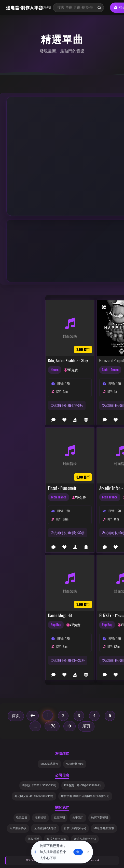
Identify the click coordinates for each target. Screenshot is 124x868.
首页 (16, 716)
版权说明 (40, 818)
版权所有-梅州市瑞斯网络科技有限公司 (85, 796)
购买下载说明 (100, 818)
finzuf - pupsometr (62, 488)
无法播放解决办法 (45, 829)
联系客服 (22, 818)
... (35, 726)
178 (52, 726)
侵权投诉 (33, 839)
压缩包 (45, 7)
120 (67, 384)
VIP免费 (73, 370)
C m (116, 519)
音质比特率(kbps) (75, 829)
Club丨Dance (110, 370)
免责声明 (59, 818)
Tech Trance (59, 497)
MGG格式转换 (49, 764)
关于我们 (78, 818)
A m (65, 647)
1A (115, 392)
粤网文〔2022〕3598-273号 (39, 786)
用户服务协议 (18, 829)
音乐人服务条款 (56, 839)
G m (65, 392)
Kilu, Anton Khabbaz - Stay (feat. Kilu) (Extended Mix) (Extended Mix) (70, 361)
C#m (117, 647)
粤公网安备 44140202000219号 (34, 796)
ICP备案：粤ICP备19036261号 (83, 786)
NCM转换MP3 (75, 764)
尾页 (86, 726)
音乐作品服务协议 (85, 839)
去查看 (78, 852)
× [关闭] (88, 852)
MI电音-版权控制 (104, 829)
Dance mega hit (60, 616)
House (55, 370)
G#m (66, 519)
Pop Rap (56, 625)
